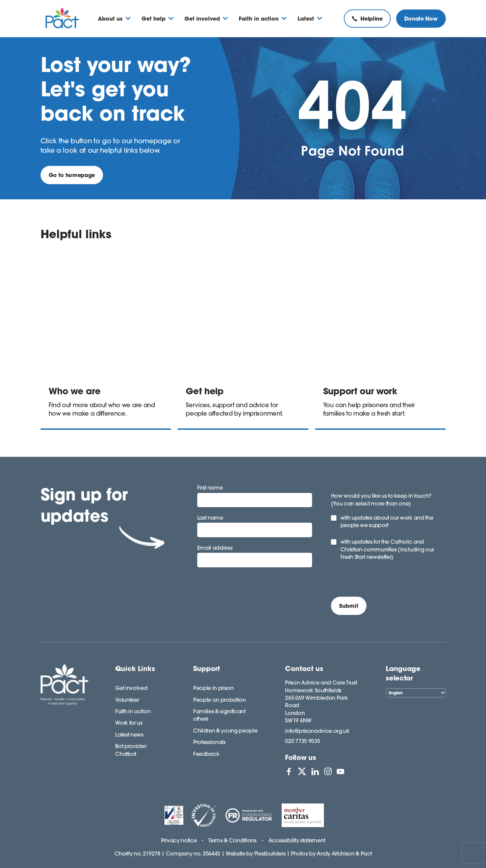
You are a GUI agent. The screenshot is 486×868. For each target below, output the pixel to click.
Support (207, 668)
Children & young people (225, 730)
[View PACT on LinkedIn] (315, 771)
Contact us (304, 668)
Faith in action (133, 711)
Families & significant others (219, 715)
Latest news (129, 735)
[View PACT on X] (302, 771)
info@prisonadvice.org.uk (317, 731)
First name (210, 488)
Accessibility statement (297, 840)
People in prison (213, 688)
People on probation (220, 700)
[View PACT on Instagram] (328, 771)
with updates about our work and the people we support (387, 521)
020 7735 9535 (302, 741)
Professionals (209, 742)
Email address (215, 548)
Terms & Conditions (232, 840)
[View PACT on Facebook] (289, 771)
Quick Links (135, 668)
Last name (210, 518)
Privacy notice (179, 840)
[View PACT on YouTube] (340, 771)
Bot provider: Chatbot (131, 750)
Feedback (206, 754)
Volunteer (127, 700)
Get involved (131, 688)
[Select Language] (416, 693)
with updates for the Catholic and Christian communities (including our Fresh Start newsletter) (387, 549)
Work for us (129, 723)
